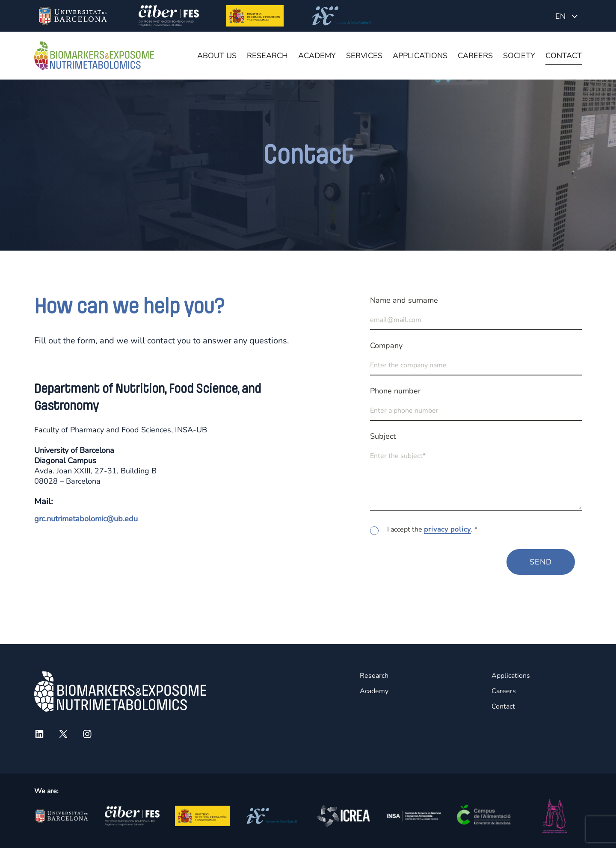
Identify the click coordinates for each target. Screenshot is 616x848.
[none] (566, 16)
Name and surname (404, 300)
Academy (317, 56)
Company (386, 346)
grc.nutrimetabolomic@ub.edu (86, 519)
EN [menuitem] (560, 16)
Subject (383, 436)
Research (267, 56)
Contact (564, 56)
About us (217, 56)
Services (364, 56)
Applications (420, 56)
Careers (475, 56)
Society (519, 56)
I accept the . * (432, 529)
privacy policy (447, 529)
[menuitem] (566, 16)
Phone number (395, 391)
